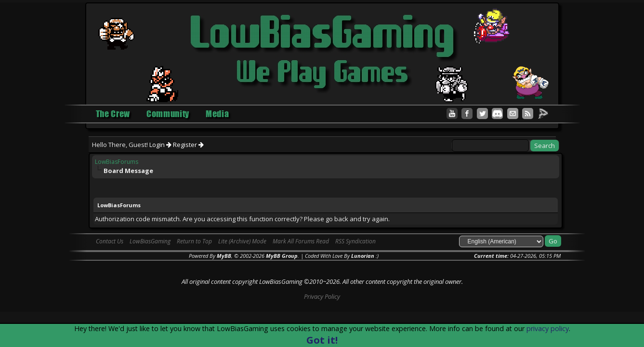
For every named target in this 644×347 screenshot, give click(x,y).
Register (188, 145)
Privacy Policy (322, 296)
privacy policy (548, 328)
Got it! (322, 340)
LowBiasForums (117, 162)
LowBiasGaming (150, 241)
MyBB (224, 256)
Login (160, 145)
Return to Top (194, 241)
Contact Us (110, 241)
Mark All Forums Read (301, 241)
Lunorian (363, 256)
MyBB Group (282, 256)
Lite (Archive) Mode (242, 241)
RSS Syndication (355, 241)
